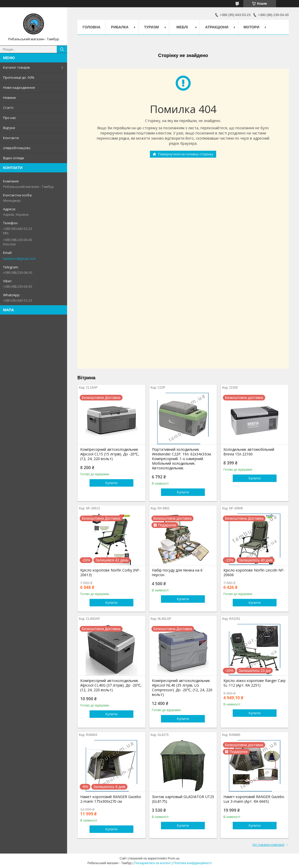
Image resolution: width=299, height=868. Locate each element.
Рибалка (120, 27)
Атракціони (217, 27)
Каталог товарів (17, 67)
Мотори (251, 27)
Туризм (152, 27)
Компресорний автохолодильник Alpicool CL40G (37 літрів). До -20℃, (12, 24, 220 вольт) (111, 685)
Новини (9, 98)
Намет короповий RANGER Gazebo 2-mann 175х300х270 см (111, 799)
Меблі (182, 27)
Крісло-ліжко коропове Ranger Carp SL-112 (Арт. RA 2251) (254, 683)
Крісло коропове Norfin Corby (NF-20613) (110, 573)
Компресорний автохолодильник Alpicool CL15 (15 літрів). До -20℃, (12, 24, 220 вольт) (110, 454)
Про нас (10, 118)
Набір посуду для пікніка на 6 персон (177, 573)
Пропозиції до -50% (19, 77)
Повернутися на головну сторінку (186, 154)
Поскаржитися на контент (152, 863)
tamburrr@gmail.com (19, 259)
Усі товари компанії (268, 845)
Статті (8, 108)
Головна (91, 27)
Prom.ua (173, 858)
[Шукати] (62, 49)
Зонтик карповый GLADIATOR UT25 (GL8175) (183, 799)
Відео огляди (14, 158)
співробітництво (17, 148)
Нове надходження (19, 87)
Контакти (11, 138)
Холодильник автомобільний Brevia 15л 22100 (249, 452)
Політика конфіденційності (192, 863)
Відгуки (9, 128)
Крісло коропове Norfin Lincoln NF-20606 (254, 573)
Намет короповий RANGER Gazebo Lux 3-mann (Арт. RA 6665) (254, 799)
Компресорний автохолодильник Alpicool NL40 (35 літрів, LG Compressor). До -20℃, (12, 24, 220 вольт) (182, 688)
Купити (111, 483)
